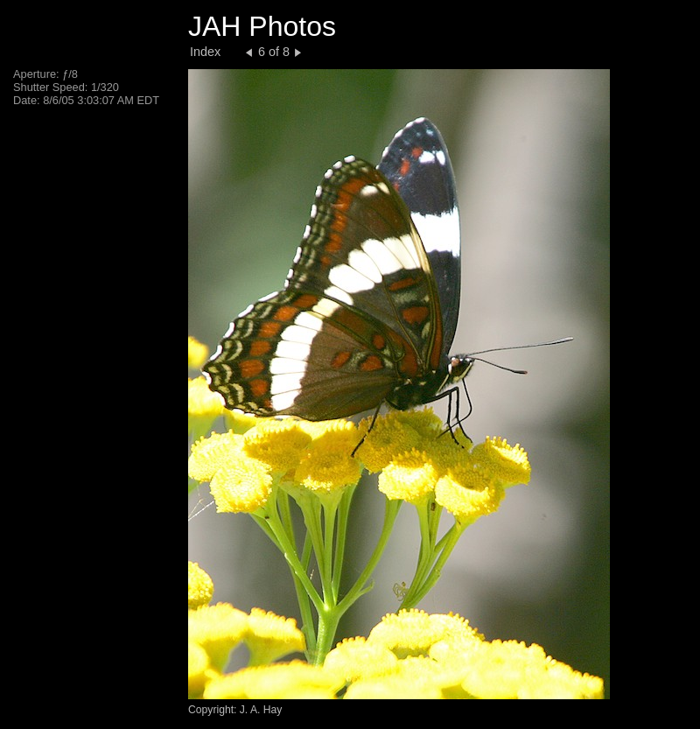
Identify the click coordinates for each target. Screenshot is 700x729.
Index (205, 52)
